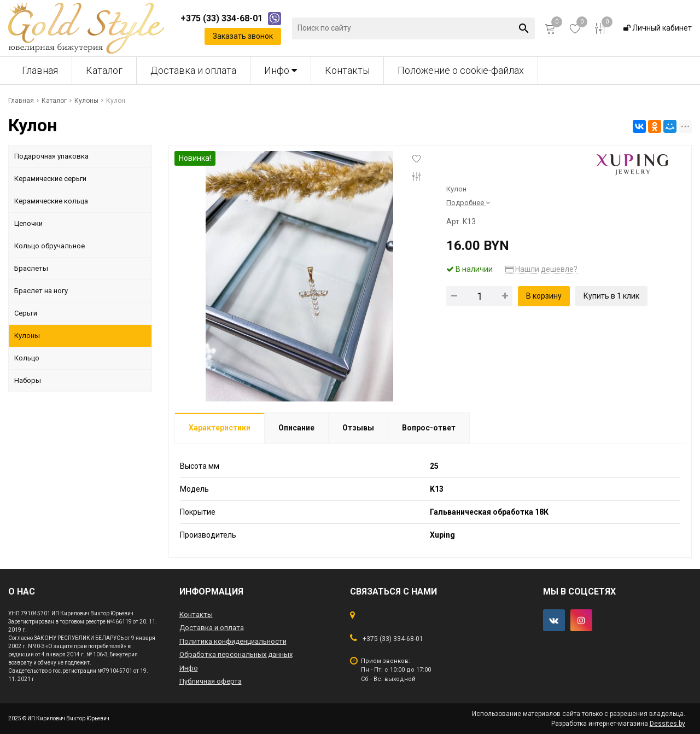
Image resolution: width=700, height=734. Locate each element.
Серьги (26, 313)
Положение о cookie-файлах (461, 70)
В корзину (544, 296)
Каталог (104, 70)
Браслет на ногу (41, 291)
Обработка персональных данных (236, 654)
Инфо (281, 70)
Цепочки (28, 223)
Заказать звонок (243, 36)
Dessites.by (667, 724)
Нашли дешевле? (541, 269)
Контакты (347, 70)
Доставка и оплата (193, 70)
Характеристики (220, 428)
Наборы (28, 380)
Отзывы (358, 428)
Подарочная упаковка (51, 156)
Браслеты (31, 268)
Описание (296, 428)
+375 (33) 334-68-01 (393, 639)
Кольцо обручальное (49, 246)
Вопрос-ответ (429, 428)
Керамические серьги (50, 179)
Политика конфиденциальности (233, 641)
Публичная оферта (211, 681)
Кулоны (27, 336)
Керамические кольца (51, 201)
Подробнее (468, 203)
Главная (40, 70)
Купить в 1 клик (611, 296)
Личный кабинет (658, 28)
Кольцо (27, 358)
